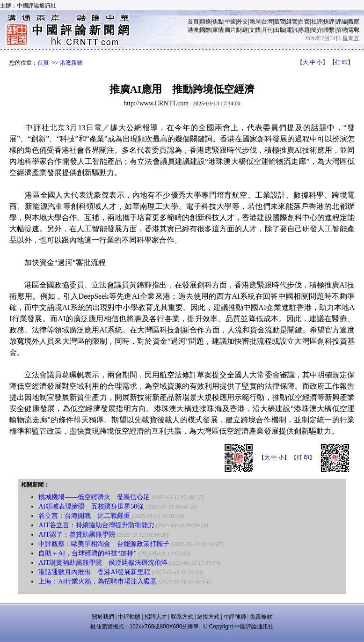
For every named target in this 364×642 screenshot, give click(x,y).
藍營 (280, 22)
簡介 (317, 30)
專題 (304, 30)
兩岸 (255, 22)
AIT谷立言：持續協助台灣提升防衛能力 (96, 525)
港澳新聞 (71, 63)
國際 (205, 30)
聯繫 (329, 30)
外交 (242, 22)
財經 (242, 30)
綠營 (292, 22)
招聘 (342, 30)
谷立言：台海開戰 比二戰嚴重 (84, 516)
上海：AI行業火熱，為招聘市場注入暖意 (98, 581)
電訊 (292, 30)
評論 (342, 22)
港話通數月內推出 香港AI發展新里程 (94, 572)
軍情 (218, 30)
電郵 (354, 30)
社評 (317, 22)
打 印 (341, 62)
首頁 (193, 22)
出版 (280, 30)
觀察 (354, 22)
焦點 (218, 22)
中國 (230, 22)
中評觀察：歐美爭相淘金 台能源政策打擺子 (104, 544)
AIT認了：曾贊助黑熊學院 (76, 535)
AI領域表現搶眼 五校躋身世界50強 (91, 506)
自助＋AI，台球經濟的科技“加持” (87, 553)
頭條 (205, 22)
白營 (304, 22)
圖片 (230, 30)
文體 (255, 30)
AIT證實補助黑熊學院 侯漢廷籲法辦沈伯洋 (103, 563)
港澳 (193, 30)
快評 (329, 22)
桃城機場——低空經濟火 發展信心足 (94, 497)
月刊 (267, 30)
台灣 (267, 22)
